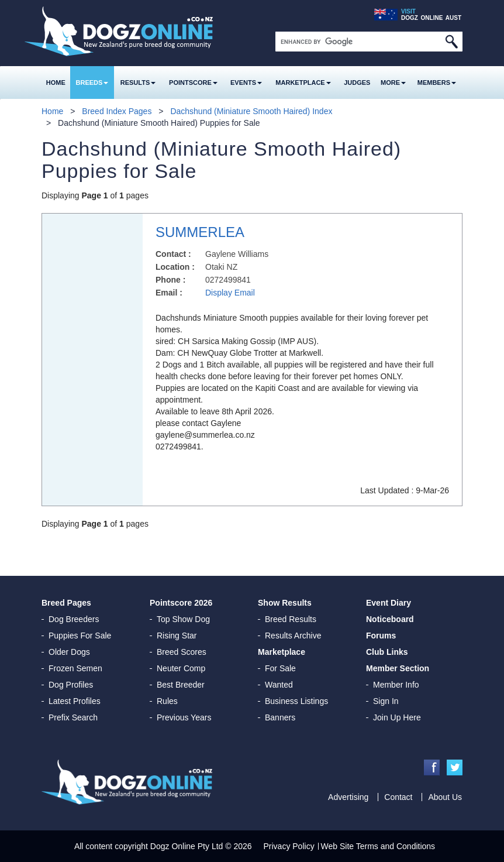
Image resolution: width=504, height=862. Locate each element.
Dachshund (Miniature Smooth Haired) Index (251, 111)
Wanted (279, 685)
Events (246, 83)
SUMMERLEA (200, 232)
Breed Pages (66, 603)
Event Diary (389, 603)
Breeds (92, 83)
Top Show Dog (183, 619)
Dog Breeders (74, 619)
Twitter (455, 767)
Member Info (396, 685)
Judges (357, 83)
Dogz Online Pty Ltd (187, 846)
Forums (381, 636)
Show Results (285, 603)
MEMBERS (437, 83)
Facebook (432, 767)
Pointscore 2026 (181, 603)
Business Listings (296, 701)
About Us (445, 797)
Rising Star (177, 636)
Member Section (398, 668)
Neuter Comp (181, 668)
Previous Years (184, 717)
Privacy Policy (289, 846)
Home (56, 83)
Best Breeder (181, 685)
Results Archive (293, 636)
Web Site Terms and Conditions (378, 846)
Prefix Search (73, 717)
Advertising (348, 797)
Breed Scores (182, 652)
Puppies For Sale (80, 636)
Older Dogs (69, 652)
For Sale (280, 668)
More (393, 83)
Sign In (386, 701)
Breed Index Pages (117, 111)
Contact (398, 797)
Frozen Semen (75, 668)
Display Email (230, 293)
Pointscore (193, 83)
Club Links (387, 652)
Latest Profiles (75, 701)
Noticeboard (390, 619)
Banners (280, 717)
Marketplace (303, 83)
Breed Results (291, 619)
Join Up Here (397, 717)
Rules (167, 701)
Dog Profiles (71, 685)
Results (138, 83)
